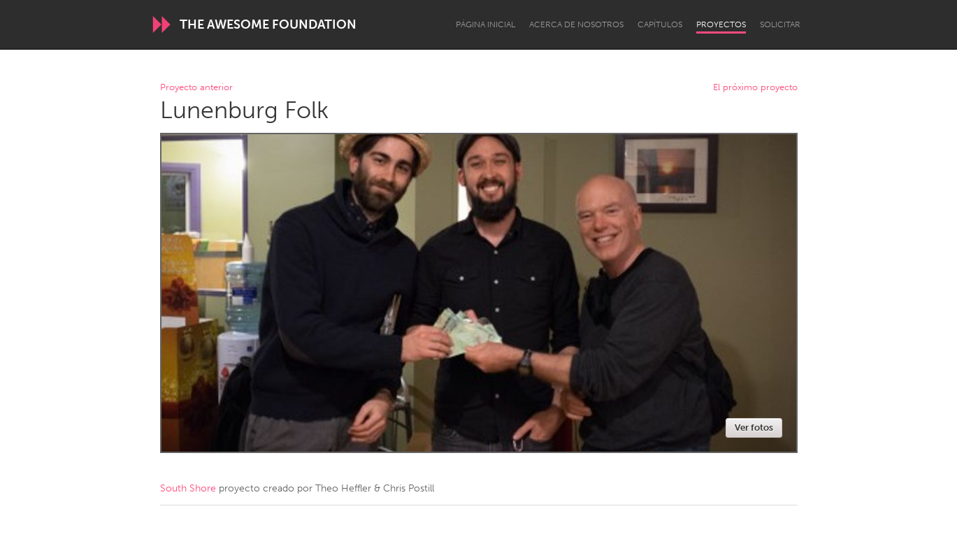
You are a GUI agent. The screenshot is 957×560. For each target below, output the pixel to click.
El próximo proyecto (755, 88)
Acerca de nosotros (576, 24)
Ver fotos (754, 428)
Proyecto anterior (196, 88)
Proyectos (721, 24)
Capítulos (660, 24)
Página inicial (485, 24)
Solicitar (780, 24)
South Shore (188, 488)
